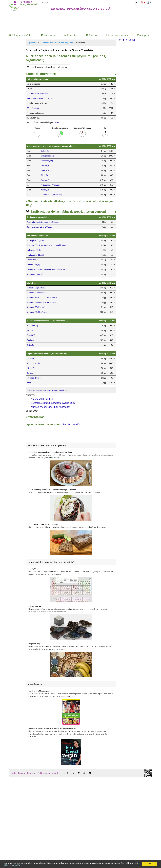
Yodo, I (29, 383)
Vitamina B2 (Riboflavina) (37, 312)
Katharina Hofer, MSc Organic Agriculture (53, 403)
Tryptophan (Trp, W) (35, 240)
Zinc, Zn (45, 175)
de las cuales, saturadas (38, 94)
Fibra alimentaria (34, 108)
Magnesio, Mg (47, 161)
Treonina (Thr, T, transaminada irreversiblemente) (47, 245)
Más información (12, 865)
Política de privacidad (48, 773)
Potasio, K (45, 180)
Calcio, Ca (45, 190)
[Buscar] (88, 3)
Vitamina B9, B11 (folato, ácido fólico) (42, 298)
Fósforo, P (45, 166)
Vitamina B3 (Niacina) (36, 307)
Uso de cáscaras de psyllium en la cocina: (48, 390)
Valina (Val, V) (33, 260)
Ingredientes (32, 43)
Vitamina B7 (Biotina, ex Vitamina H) (42, 302)
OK (150, 864)
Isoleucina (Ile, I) (34, 250)
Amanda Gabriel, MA (42, 399)
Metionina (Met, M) (35, 274)
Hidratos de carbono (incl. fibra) (40, 98)
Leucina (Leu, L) (33, 265)
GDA (57, 122)
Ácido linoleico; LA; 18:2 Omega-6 (40, 227)
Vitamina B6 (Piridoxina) (52, 195)
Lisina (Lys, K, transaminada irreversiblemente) (46, 269)
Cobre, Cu (45, 151)
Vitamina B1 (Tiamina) (51, 185)
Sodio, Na (31, 345)
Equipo (22, 773)
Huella (13, 773)
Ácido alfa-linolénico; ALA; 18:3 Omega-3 (43, 222)
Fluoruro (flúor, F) (34, 378)
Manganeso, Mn (48, 156)
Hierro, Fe (45, 170)
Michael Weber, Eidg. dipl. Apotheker (50, 407)
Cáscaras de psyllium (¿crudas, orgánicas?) (57, 43)
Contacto (31, 773)
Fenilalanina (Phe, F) (35, 255)
